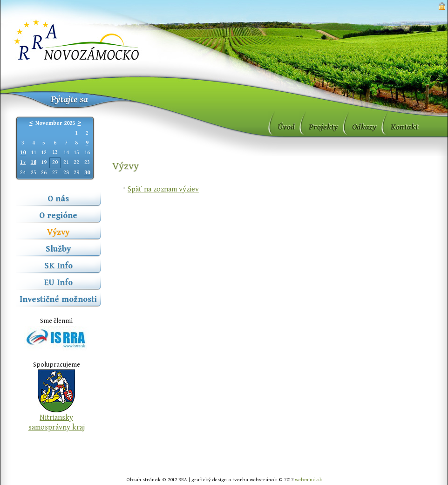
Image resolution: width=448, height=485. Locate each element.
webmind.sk (309, 480)
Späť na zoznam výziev (163, 189)
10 (23, 153)
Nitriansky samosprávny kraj (57, 423)
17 (23, 162)
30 (87, 173)
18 (34, 162)
